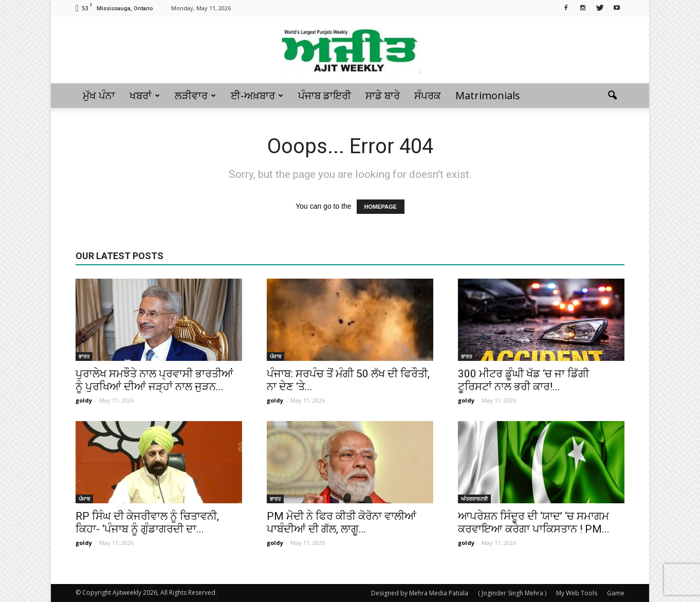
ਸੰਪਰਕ (428, 95)
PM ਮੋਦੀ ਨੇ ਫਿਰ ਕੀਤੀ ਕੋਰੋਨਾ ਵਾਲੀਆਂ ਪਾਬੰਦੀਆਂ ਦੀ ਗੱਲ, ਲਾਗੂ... (342, 523)
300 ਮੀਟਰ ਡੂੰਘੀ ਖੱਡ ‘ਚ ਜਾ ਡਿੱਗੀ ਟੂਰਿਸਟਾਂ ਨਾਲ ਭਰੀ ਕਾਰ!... (523, 380)
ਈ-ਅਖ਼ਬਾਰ (257, 95)
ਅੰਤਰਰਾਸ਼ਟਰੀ (474, 499)
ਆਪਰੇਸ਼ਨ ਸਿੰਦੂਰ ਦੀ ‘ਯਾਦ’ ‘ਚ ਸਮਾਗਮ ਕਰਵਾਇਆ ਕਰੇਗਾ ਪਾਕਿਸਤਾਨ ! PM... (534, 523)
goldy (84, 400)
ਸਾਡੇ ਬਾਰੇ (383, 95)
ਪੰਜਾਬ (275, 356)
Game (616, 593)
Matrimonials (488, 95)
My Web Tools (577, 593)
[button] (612, 96)
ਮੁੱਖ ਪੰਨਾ (99, 95)
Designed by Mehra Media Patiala (420, 593)
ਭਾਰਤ (84, 356)
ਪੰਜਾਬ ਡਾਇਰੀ (325, 95)
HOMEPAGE (381, 207)
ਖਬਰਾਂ (145, 95)
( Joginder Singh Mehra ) (512, 593)
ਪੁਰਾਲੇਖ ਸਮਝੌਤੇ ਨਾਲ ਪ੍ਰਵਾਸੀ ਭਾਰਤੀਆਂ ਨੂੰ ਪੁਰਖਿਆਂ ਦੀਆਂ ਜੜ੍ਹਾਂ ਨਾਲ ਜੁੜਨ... (154, 380)
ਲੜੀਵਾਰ (195, 95)
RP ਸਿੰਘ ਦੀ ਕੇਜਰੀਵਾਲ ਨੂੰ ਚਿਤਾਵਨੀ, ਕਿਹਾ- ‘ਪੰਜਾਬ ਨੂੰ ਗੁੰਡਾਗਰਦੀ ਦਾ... (147, 523)
